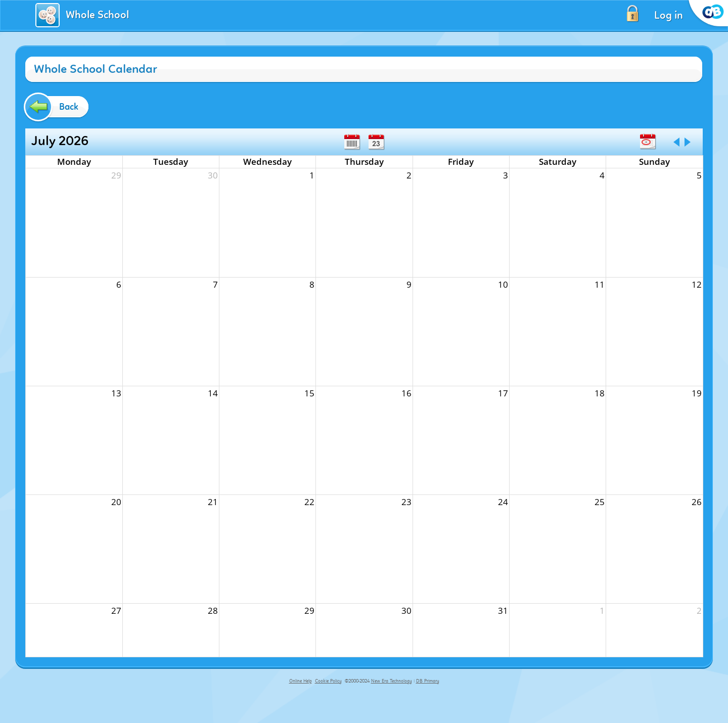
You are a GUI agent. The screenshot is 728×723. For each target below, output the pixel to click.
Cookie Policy (328, 681)
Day (376, 142)
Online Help (301, 681)
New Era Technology (392, 681)
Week (352, 142)
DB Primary (428, 681)
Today (648, 142)
